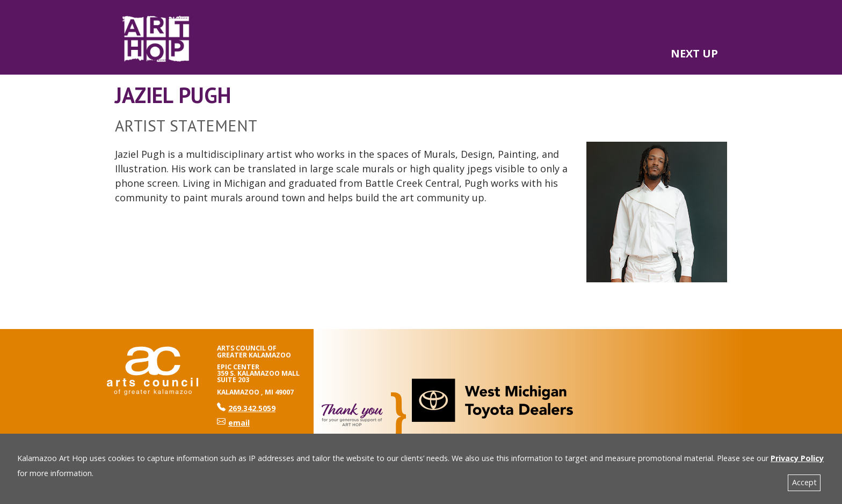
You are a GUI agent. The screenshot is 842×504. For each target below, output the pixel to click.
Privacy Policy (797, 458)
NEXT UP (694, 53)
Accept (804, 482)
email (233, 423)
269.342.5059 (246, 408)
